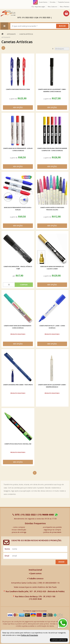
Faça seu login (40, 7)
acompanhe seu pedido (52, 527)
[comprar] (18, 285)
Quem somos (35, 573)
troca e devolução (19, 530)
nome (7, 549)
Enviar (61, 562)
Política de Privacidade (29, 635)
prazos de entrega (19, 532)
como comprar (19, 527)
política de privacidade (52, 532)
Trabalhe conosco (35, 579)
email (7, 556)
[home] (8, 13)
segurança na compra (52, 530)
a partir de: (14, 99)
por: (14, 276)
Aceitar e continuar (59, 640)
